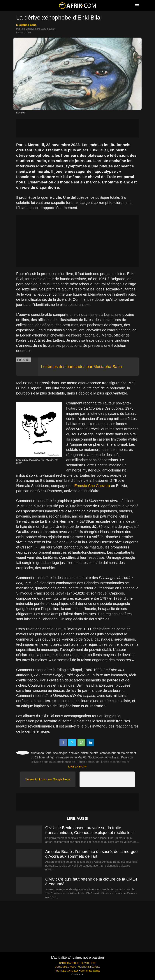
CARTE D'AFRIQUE (69, 963)
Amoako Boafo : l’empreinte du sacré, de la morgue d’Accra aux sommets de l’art (91, 854)
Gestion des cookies (90, 971)
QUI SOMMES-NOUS (66, 967)
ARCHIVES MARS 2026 (67, 971)
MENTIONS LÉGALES (89, 967)
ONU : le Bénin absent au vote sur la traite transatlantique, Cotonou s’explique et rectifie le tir (90, 830)
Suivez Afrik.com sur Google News (48, 779)
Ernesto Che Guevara (92, 486)
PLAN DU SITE (88, 963)
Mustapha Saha (26, 25)
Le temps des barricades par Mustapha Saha (81, 367)
